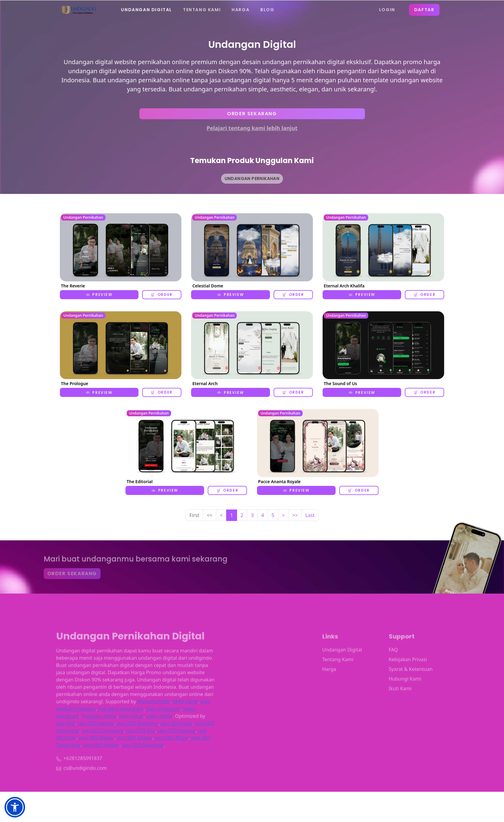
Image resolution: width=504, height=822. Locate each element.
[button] (15, 807)
